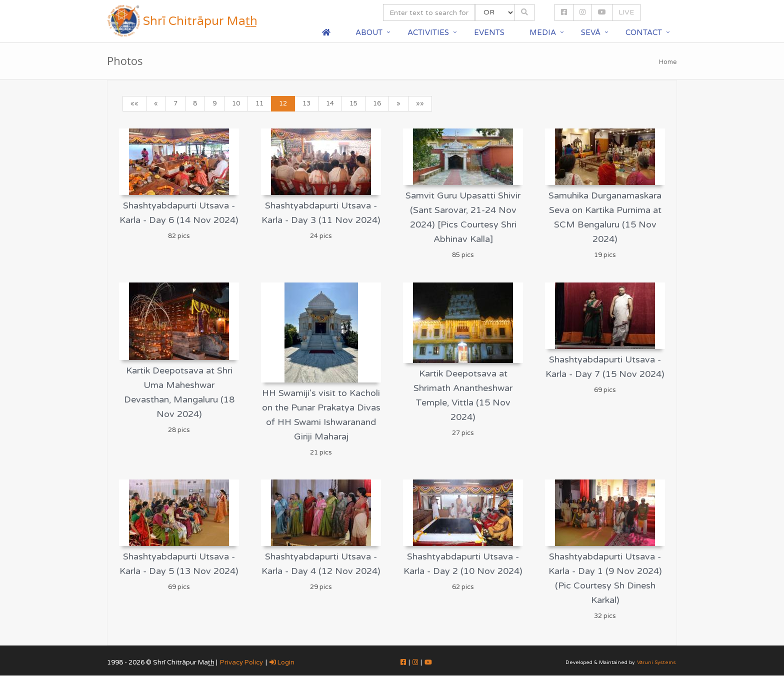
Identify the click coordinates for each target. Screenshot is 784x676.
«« (134, 103)
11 (259, 103)
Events (489, 32)
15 (353, 103)
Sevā (591, 32)
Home (668, 62)
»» (420, 103)
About (369, 32)
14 (330, 103)
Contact (644, 32)
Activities (428, 32)
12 (283, 103)
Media (543, 32)
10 (236, 103)
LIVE (626, 12)
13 (306, 103)
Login (282, 662)
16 (377, 103)
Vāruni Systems (656, 662)
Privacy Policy (241, 662)
